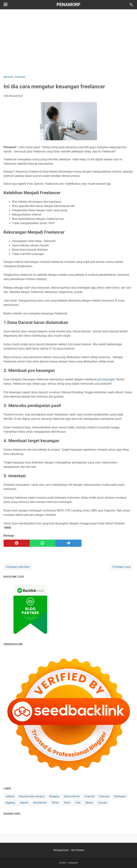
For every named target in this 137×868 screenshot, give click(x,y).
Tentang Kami (61, 850)
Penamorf (68, 5)
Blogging (54, 796)
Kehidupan (120, 796)
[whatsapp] (43, 543)
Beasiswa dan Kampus (32, 796)
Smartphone (40, 803)
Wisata (89, 803)
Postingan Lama (122, 567)
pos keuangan (106, 379)
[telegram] (68, 543)
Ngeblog (10, 803)
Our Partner (78, 850)
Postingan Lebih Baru (18, 567)
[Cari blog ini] (131, 5)
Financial (89, 796)
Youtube (102, 803)
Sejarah (24, 803)
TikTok (55, 803)
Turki (78, 803)
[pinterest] (17, 543)
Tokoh (67, 803)
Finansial (104, 796)
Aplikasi (10, 796)
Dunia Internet (72, 796)
